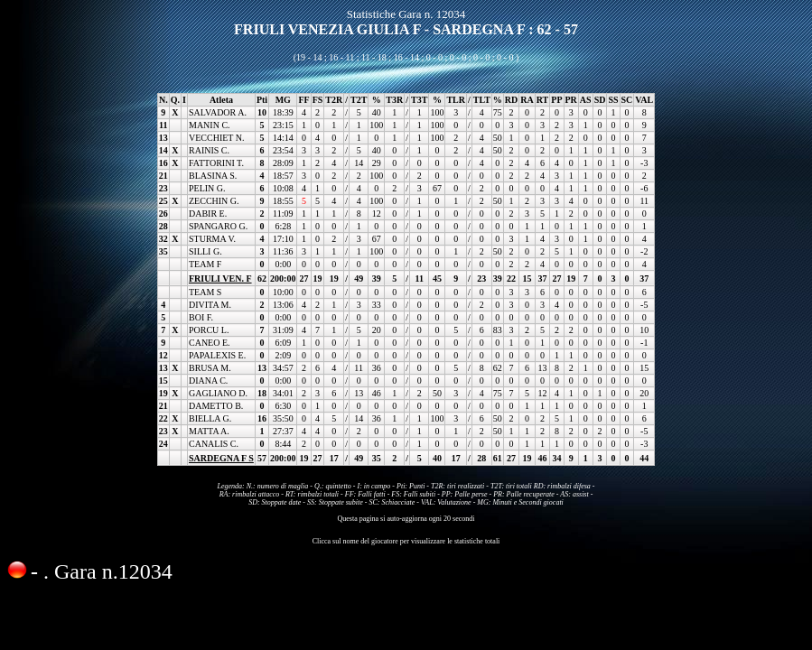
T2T (359, 100)
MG (283, 100)
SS (613, 100)
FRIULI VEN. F (220, 279)
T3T (419, 100)
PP (556, 100)
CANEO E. (210, 343)
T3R (394, 100)
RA (527, 100)
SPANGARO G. (218, 226)
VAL (644, 100)
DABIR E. (208, 214)
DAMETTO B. (216, 406)
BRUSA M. (210, 368)
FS (318, 100)
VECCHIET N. (216, 138)
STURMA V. (212, 239)
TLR (456, 100)
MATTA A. (209, 431)
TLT (482, 100)
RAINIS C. (209, 150)
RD (511, 100)
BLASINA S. (213, 176)
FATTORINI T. (216, 163)
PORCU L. (209, 330)
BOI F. (201, 317)
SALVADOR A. (218, 112)
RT (543, 100)
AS (586, 100)
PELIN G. (207, 188)
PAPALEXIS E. (217, 355)
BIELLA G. (210, 418)
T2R (334, 100)
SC (627, 100)
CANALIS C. (214, 444)
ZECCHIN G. (214, 201)
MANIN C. (210, 125)
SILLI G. (205, 251)
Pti (262, 100)
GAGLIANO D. (218, 393)
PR (571, 100)
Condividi (36, 606)
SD (600, 100)
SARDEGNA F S (221, 458)
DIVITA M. (210, 305)
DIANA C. (208, 381)
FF (303, 100)
